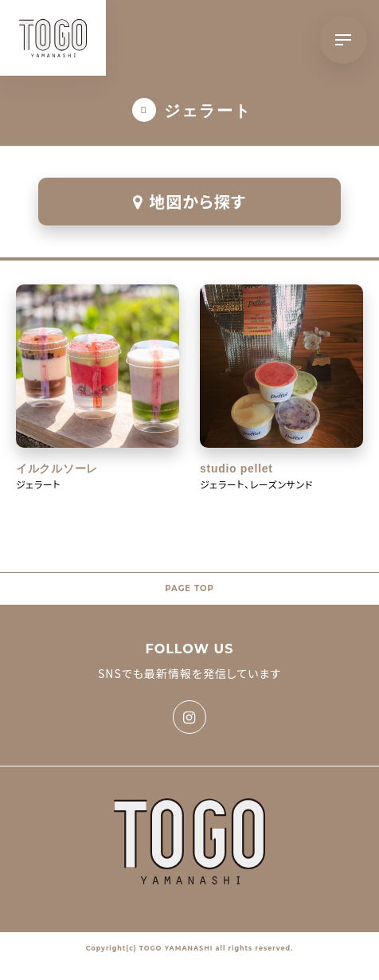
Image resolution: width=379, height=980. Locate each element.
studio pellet (236, 468)
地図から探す (189, 201)
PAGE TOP (189, 588)
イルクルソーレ (57, 468)
